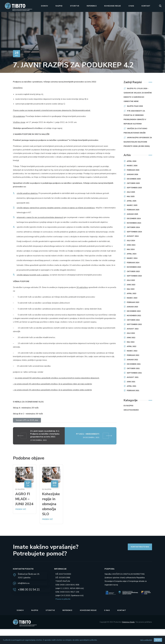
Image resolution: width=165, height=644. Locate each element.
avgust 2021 (133, 377)
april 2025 (132, 201)
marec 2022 (132, 351)
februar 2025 (133, 210)
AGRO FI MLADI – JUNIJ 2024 (24, 499)
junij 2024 (131, 245)
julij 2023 (131, 280)
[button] (160, 6)
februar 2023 (133, 302)
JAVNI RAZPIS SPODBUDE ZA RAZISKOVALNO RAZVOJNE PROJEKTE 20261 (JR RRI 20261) (138, 142)
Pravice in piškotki (63, 599)
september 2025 (134, 188)
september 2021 (134, 373)
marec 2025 (132, 205)
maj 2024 (131, 249)
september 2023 (134, 276)
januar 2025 (132, 214)
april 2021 (132, 386)
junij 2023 (131, 285)
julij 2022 (131, 333)
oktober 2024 (133, 227)
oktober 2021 (133, 368)
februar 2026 (133, 170)
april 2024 (132, 254)
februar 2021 (133, 391)
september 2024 (134, 232)
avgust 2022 (133, 329)
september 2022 (134, 324)
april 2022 (132, 346)
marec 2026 (132, 166)
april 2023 (132, 294)
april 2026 (132, 161)
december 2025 (134, 179)
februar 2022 (133, 355)
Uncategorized (131, 410)
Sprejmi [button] (158, 640)
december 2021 (134, 364)
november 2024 (134, 223)
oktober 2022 (133, 320)
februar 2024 (133, 263)
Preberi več (21, 509)
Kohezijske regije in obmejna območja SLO (51, 504)
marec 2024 (132, 258)
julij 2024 (131, 241)
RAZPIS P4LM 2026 (135, 106)
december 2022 (134, 311)
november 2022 (134, 316)
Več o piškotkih (146, 640)
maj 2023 (131, 289)
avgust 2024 (133, 236)
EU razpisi (20, 489)
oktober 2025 (133, 183)
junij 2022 (131, 338)
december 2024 (134, 219)
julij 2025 (131, 192)
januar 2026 (132, 174)
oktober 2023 (133, 271)
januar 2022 (132, 360)
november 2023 (134, 267)
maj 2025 (131, 196)
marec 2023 (132, 298)
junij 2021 (131, 382)
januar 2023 (132, 307)
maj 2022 (131, 342)
